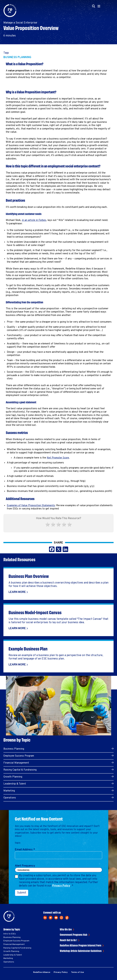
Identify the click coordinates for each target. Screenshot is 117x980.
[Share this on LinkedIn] (65, 550)
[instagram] (61, 918)
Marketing (9, 791)
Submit (22, 893)
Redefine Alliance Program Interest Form (81, 945)
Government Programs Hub (74, 935)
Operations (10, 798)
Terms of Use (77, 972)
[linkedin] (45, 918)
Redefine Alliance (42, 972)
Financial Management (16, 763)
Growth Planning (13, 777)
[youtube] (56, 918)
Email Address (25, 850)
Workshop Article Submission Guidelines (81, 951)
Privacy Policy (61, 886)
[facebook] (67, 918)
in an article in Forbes (34, 220)
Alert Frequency (25, 866)
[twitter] (51, 918)
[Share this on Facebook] (52, 550)
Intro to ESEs (10, 934)
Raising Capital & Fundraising (20, 770)
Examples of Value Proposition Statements (31, 506)
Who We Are (66, 929)
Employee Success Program (19, 756)
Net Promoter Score (58, 458)
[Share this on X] (59, 550)
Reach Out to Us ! (68, 940)
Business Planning (17, 57)
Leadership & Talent (15, 784)
